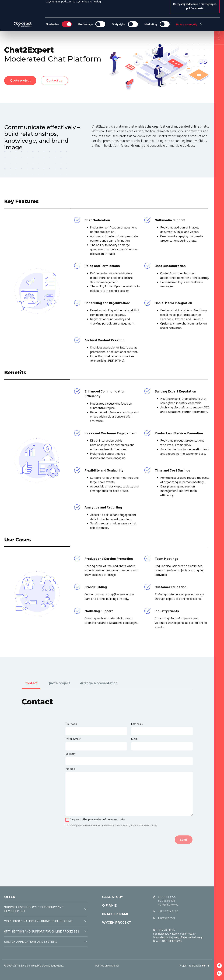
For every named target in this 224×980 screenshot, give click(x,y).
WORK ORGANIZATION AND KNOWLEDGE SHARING (38, 921)
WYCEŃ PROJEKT (117, 922)
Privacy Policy (123, 826)
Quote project (20, 81)
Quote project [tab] (59, 683)
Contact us (54, 81)
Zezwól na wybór (195, 21)
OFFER (10, 897)
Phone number (73, 739)
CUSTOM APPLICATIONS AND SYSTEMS (31, 941)
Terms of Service (143, 826)
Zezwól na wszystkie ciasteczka (195, 9)
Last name (137, 724)
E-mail (135, 739)
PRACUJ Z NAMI (115, 914)
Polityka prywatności (107, 965)
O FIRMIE (109, 905)
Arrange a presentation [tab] (99, 683)
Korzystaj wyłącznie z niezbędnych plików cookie (195, 34)
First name (71, 724)
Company (70, 754)
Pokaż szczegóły (187, 52)
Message (70, 769)
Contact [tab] (31, 683)
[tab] (46, 909)
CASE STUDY (112, 897)
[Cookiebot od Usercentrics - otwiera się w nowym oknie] (23, 53)
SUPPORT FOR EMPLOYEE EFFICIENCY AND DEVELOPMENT (34, 909)
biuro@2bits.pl (167, 918)
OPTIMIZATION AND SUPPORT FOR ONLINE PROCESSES (42, 931)
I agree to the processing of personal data (97, 819)
